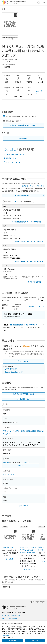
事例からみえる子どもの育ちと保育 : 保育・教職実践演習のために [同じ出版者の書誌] (28, 550)
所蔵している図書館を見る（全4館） (23, 125)
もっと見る (12, 559)
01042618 (27, 462)
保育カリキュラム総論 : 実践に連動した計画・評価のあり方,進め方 (23, 432)
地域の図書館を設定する (30, 195)
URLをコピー (13, 149)
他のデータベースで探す (12, 162)
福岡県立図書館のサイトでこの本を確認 (29, 261)
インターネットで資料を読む (11, 615)
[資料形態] (26, 202)
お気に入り (6, 149)
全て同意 (35, 641)
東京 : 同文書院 (9, 474)
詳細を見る (6, 635)
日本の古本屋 (11, 369)
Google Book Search (14, 372)
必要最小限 (13, 641)
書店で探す (24, 138)
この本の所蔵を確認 (36, 282)
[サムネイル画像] (10, 537)
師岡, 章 (6, 462)
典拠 (21, 465)
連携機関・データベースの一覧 (33, 186)
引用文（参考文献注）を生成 (14, 155)
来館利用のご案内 (37, 307)
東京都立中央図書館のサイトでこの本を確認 (28, 222)
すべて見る (39, 92)
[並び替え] (10, 202)
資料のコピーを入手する (10, 618)
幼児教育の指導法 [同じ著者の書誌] (8, 547)
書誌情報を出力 (10, 158)
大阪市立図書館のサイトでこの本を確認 (29, 242)
